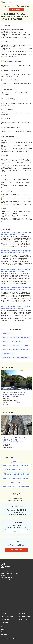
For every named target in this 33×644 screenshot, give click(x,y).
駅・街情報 (22, 613)
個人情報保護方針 (5, 634)
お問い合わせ (16, 531)
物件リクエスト (16, 9)
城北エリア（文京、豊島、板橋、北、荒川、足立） (15, 346)
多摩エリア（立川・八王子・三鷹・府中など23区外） (16, 358)
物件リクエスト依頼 (16, 550)
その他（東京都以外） (8, 354)
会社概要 (3, 629)
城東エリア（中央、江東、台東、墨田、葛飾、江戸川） (17, 350)
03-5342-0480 (23, 6)
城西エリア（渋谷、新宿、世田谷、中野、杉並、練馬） (17, 337)
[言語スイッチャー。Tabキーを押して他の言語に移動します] (14, 2)
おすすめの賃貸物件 (8, 616)
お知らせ (3, 627)
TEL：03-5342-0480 (6, 577)
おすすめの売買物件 (25, 616)
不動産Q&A (5, 622)
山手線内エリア (7, 333)
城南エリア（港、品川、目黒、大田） (12, 341)
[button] (30, 388)
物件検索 (5, 619)
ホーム (4, 613)
